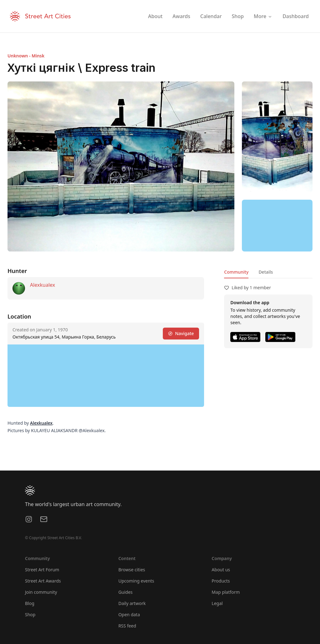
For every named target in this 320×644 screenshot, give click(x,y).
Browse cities (132, 570)
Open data (129, 615)
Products (221, 581)
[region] (277, 226)
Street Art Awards (43, 581)
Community (236, 272)
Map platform (226, 592)
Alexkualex (42, 285)
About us (221, 570)
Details (266, 272)
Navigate (181, 333)
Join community (41, 592)
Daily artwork (132, 603)
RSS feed (127, 626)
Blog (30, 603)
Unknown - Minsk (26, 56)
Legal (217, 603)
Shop (30, 615)
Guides (126, 592)
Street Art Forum (42, 570)
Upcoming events (136, 581)
